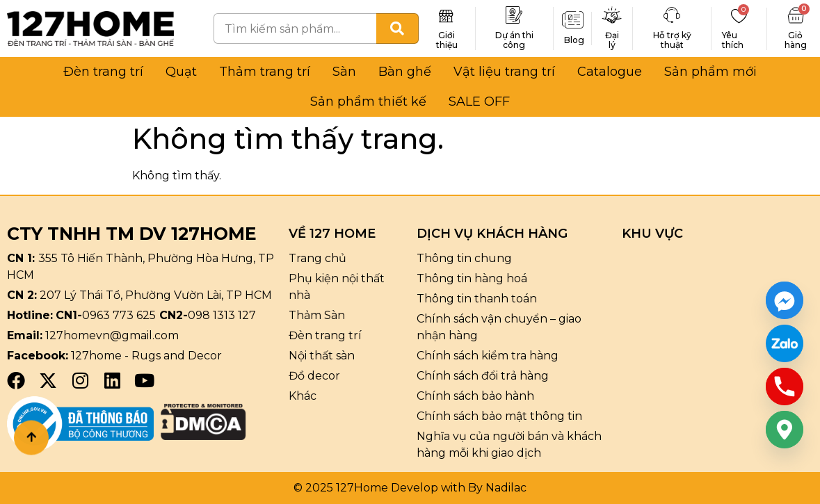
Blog (574, 40)
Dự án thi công (514, 40)
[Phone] (785, 387)
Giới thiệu (447, 40)
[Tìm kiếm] (397, 29)
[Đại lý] (612, 15)
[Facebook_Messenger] (785, 300)
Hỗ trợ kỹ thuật (672, 40)
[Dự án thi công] (514, 15)
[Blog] (572, 20)
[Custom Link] (785, 343)
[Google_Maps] (785, 430)
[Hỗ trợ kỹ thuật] (672, 15)
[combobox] (295, 29)
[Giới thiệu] (447, 15)
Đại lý (612, 40)
